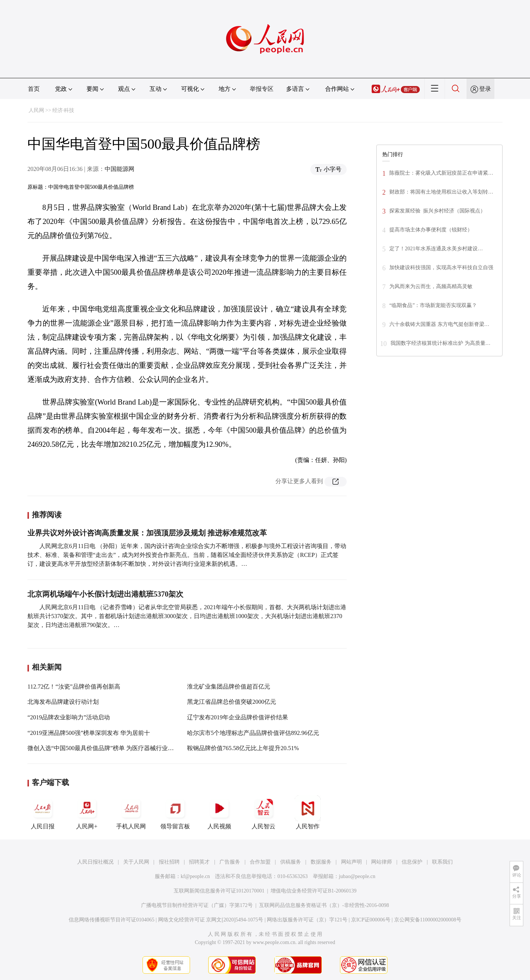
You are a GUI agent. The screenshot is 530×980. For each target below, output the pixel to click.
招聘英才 (199, 862)
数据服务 (321, 862)
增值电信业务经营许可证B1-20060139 (313, 891)
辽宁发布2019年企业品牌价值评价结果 (238, 717)
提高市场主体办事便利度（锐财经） (431, 230)
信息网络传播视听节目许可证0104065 (112, 920)
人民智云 (264, 812)
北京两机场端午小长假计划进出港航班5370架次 (105, 594)
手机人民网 (131, 812)
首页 (34, 89)
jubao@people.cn (357, 876)
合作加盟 (260, 862)
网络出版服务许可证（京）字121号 (307, 920)
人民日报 (43, 812)
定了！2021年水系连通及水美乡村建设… (436, 249)
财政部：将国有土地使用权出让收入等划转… (441, 192)
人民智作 (308, 812)
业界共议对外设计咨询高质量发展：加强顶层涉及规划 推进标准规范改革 (147, 533)
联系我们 (442, 862)
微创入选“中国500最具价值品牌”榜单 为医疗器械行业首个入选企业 (115, 748)
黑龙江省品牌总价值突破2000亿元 (232, 702)
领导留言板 (175, 812)
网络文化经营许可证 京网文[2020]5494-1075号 (211, 920)
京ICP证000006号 (371, 920)
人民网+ (87, 812)
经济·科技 (63, 110)
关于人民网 (136, 862)
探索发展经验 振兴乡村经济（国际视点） (437, 211)
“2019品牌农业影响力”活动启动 (69, 717)
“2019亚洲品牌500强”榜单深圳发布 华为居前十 (89, 733)
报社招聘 (169, 862)
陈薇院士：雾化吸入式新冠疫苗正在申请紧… (441, 173)
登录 (485, 89)
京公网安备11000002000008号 (428, 920)
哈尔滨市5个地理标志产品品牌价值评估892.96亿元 (253, 733)
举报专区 (262, 89)
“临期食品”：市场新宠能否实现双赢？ (433, 305)
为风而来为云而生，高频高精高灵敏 (431, 286)
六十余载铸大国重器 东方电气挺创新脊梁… (439, 324)
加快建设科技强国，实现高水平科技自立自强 (441, 268)
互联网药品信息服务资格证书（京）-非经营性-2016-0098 (324, 905)
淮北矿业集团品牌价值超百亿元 (229, 687)
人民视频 (219, 812)
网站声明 (351, 862)
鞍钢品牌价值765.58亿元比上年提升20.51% (243, 748)
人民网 (36, 110)
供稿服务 (291, 862)
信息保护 (412, 862)
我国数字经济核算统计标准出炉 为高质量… (441, 343)
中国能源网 (120, 169)
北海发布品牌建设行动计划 (63, 702)
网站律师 (382, 862)
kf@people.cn (195, 876)
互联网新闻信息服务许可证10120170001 (219, 891)
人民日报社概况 (95, 862)
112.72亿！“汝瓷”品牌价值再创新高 (74, 687)
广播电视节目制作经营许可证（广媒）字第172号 (197, 905)
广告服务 (230, 862)
